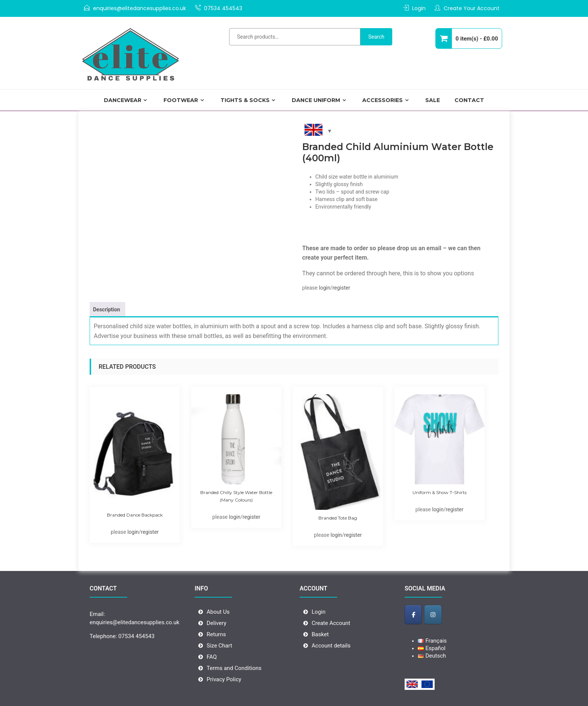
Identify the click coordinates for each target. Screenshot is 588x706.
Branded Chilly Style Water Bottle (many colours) (236, 496)
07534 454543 (223, 8)
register (341, 288)
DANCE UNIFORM (316, 100)
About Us (218, 612)
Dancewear (123, 100)
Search (376, 37)
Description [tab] (106, 309)
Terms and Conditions (234, 668)
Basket (320, 634)
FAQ (212, 657)
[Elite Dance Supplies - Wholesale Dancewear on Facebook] (413, 615)
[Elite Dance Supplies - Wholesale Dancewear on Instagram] (433, 615)
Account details (331, 646)
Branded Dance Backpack (135, 515)
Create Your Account (472, 8)
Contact (469, 100)
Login (419, 8)
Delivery (217, 623)
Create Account (331, 623)
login (324, 288)
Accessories (382, 100)
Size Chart (219, 646)
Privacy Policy (224, 679)
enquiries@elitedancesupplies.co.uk (139, 8)
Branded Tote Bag (338, 518)
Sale (433, 100)
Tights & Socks (245, 100)
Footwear (181, 100)
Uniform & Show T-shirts (439, 492)
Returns (216, 634)
